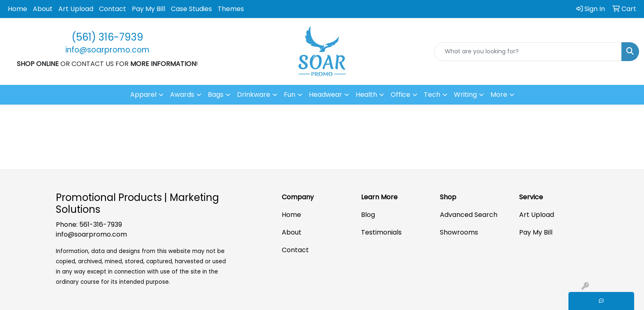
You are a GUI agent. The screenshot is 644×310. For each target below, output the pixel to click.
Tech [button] (432, 95)
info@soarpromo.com (91, 234)
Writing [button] (465, 95)
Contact (113, 9)
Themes (231, 9)
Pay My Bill (148, 9)
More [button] (499, 95)
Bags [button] (216, 95)
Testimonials (381, 232)
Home (17, 9)
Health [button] (366, 95)
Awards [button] (182, 95)
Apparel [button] (143, 95)
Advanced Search (469, 215)
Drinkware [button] (254, 95)
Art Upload (76, 9)
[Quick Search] (528, 52)
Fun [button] (290, 95)
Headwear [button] (325, 95)
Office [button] (400, 95)
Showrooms (459, 232)
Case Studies (191, 9)
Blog (368, 215)
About (43, 9)
